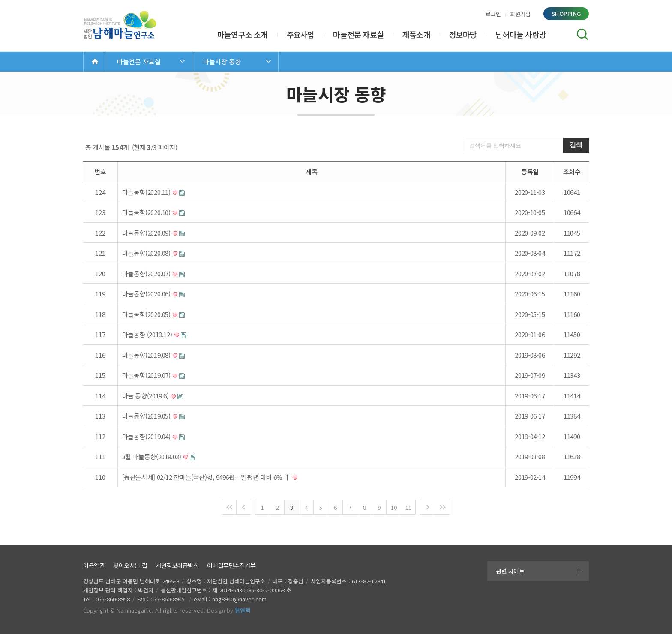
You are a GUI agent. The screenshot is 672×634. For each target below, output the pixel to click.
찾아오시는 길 (130, 565)
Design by (229, 610)
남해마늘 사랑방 (521, 34)
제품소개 (416, 34)
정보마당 (463, 34)
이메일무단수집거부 (231, 565)
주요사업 (301, 34)
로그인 (493, 14)
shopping (566, 13)
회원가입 (520, 14)
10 (394, 507)
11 (408, 507)
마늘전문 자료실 (358, 34)
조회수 (572, 172)
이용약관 (94, 565)
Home (95, 61)
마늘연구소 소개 (243, 34)
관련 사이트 (510, 571)
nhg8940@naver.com (239, 599)
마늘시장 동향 (222, 61)
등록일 (530, 172)
